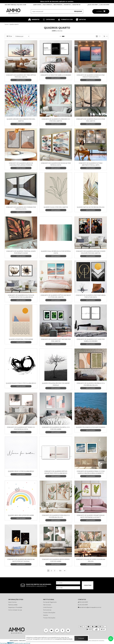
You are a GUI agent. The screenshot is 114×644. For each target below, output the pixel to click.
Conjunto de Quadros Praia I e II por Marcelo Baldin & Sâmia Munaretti (91, 472)
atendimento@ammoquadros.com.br (90, 607)
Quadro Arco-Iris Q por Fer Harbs (21, 515)
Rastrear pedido (13, 605)
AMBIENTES (34, 20)
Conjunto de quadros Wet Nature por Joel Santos (56, 340)
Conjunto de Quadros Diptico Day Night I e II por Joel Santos (56, 296)
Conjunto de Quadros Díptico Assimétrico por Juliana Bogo (56, 472)
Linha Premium (48, 607)
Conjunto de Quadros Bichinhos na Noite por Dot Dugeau (21, 560)
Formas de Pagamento (50, 602)
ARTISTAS (81, 20)
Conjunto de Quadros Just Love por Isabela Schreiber (91, 340)
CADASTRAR (88, 585)
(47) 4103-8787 (93, 5)
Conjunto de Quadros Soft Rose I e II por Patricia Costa (21, 428)
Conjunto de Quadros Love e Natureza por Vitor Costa (91, 296)
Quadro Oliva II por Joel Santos (56, 207)
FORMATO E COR (65, 20)
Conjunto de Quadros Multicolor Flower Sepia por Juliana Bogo (21, 296)
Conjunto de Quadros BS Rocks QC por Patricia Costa (56, 164)
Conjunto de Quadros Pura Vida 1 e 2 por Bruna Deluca (56, 516)
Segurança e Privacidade (15, 607)
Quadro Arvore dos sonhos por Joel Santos (21, 120)
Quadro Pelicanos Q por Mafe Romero (91, 427)
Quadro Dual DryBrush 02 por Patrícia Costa (56, 252)
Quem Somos (12, 602)
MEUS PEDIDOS (58, 5)
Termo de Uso (47, 610)
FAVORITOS (67, 5)
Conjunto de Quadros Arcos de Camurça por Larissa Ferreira (21, 164)
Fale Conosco (47, 605)
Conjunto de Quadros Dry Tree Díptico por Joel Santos (21, 76)
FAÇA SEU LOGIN (21, 5)
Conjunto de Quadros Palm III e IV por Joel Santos (91, 120)
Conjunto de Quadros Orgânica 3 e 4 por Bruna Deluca (91, 384)
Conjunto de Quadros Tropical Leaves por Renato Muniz (21, 252)
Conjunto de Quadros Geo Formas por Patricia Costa (21, 208)
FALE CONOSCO (47, 5)
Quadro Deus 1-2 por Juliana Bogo (21, 471)
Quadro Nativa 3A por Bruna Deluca (91, 207)
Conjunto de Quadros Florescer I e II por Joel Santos (56, 120)
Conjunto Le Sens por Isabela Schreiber (56, 75)
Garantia (45, 615)
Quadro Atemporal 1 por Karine (21, 339)
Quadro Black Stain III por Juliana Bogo (21, 383)
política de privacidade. (65, 639)
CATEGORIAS (49, 20)
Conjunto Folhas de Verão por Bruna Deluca (91, 560)
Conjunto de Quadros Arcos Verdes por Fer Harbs (56, 560)
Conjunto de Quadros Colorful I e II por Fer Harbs (56, 428)
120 (60, 571)
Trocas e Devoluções (49, 613)
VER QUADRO (21, 80)
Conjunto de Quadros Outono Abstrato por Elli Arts (91, 164)
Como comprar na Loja (15, 610)
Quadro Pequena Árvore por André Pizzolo (56, 384)
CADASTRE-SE (76, 5)
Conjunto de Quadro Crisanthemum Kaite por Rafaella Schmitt (91, 516)
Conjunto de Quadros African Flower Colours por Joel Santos (91, 252)
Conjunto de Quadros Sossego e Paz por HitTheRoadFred (91, 76)
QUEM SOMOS (37, 5)
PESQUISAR (78, 11)
